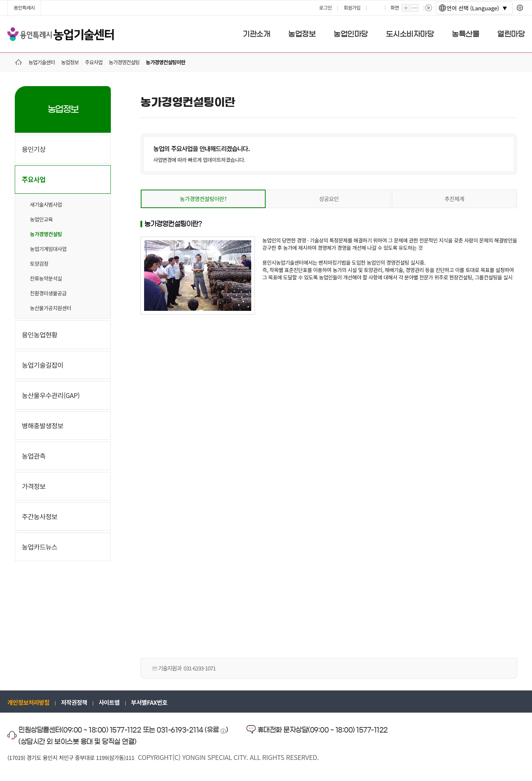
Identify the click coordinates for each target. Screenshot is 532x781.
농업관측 (34, 456)
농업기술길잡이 (42, 365)
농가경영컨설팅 (46, 234)
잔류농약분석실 (46, 278)
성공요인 (329, 199)
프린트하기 (376, 8)
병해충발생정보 (42, 425)
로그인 (325, 8)
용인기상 (34, 149)
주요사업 (34, 179)
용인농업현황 (40, 335)
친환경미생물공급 (48, 293)
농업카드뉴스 (40, 547)
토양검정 (39, 264)
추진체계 (454, 199)
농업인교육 (41, 219)
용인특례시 (24, 8)
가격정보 (34, 486)
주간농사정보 (40, 516)
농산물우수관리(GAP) (51, 395)
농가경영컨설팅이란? (203, 199)
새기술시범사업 (46, 204)
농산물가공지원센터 (50, 308)
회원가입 (352, 8)
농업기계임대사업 (48, 249)
